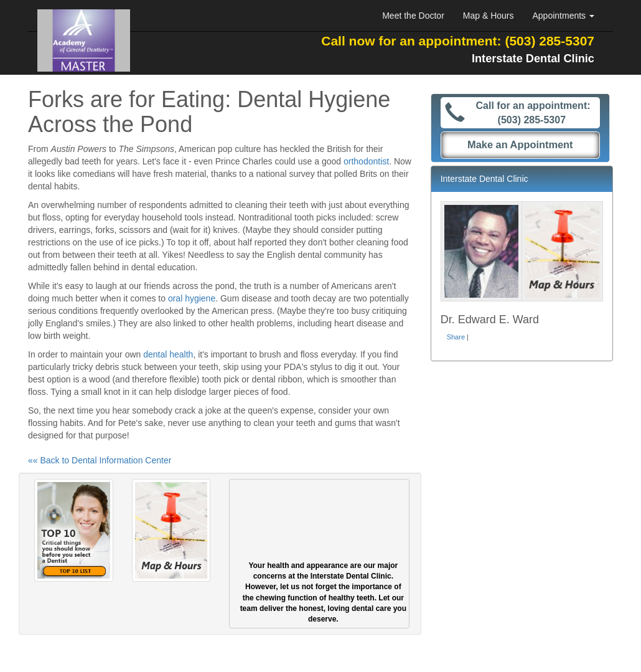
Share (456, 337)
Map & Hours (489, 16)
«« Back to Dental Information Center (100, 460)
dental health (168, 354)
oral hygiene (192, 298)
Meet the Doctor (413, 16)
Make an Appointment (520, 144)
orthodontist (366, 161)
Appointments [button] (564, 16)
